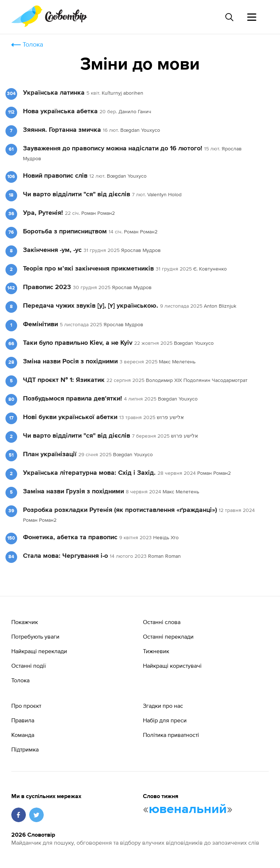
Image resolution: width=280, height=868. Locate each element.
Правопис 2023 (47, 287)
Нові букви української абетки (71, 417)
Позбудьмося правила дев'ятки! (73, 399)
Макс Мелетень (177, 362)
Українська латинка (54, 93)
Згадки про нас (163, 706)
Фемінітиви (40, 324)
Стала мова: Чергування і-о (65, 556)
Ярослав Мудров (141, 250)
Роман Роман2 (98, 213)
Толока (33, 44)
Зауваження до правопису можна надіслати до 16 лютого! (113, 149)
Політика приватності (171, 735)
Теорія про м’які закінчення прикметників (88, 269)
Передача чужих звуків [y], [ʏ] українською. (91, 306)
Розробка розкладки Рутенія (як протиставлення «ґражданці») (120, 510)
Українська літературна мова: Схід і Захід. (90, 473)
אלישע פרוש (170, 417)
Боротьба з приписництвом (65, 232)
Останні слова (162, 622)
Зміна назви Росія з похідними (70, 362)
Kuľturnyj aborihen (122, 93)
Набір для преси (165, 720)
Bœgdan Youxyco (140, 130)
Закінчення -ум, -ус (52, 250)
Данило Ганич (135, 111)
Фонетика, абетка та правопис (70, 537)
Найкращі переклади (39, 651)
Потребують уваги (35, 636)
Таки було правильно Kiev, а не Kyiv (78, 343)
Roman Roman (164, 556)
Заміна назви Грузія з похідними (73, 492)
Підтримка (25, 749)
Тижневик (156, 651)
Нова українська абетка (60, 111)
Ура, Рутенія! (43, 213)
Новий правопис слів (55, 176)
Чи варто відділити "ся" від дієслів (77, 194)
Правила (23, 720)
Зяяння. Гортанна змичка (62, 130)
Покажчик (25, 622)
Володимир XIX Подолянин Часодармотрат (197, 380)
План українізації (50, 454)
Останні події (29, 666)
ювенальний (188, 809)
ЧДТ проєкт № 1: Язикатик (64, 380)
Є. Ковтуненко (210, 269)
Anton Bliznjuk (220, 306)
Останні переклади (168, 636)
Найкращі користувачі (172, 666)
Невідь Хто (166, 537)
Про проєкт (26, 706)
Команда (23, 735)
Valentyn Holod (164, 194)
